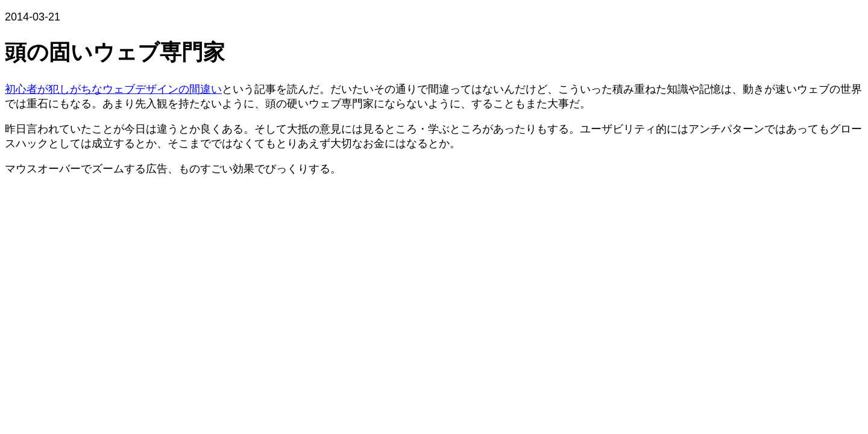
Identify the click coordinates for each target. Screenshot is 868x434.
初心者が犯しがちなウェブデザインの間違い (113, 89)
